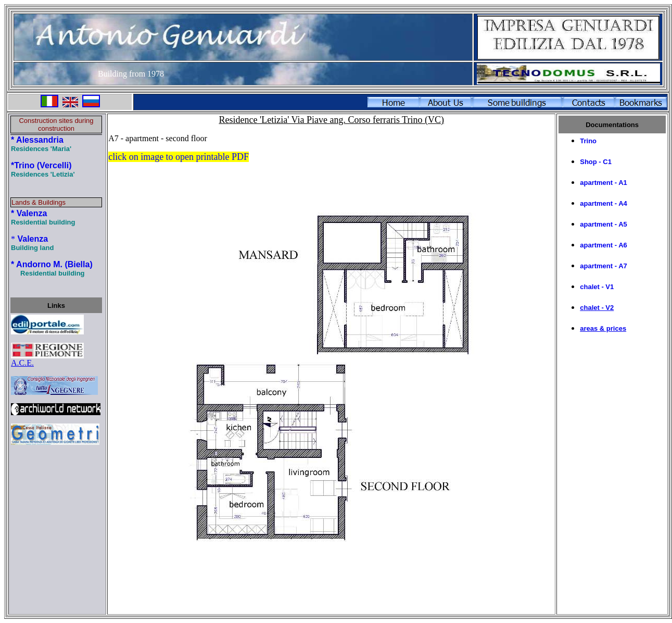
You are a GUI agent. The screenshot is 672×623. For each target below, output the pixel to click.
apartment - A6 (604, 245)
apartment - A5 (604, 224)
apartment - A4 (604, 203)
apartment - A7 (604, 266)
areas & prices (603, 328)
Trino (588, 141)
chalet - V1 (597, 287)
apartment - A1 (604, 183)
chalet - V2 (597, 308)
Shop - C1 (596, 162)
